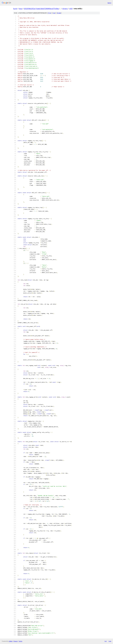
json (110, 641)
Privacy (15, 641)
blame (59, 13)
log (54, 13)
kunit (15, 9)
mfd (71, 9)
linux (21, 9)
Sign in (109, 3)
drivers (65, 9)
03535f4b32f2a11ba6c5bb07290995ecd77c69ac (41, 9)
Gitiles (11, 641)
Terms (20, 641)
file (49, 13)
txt (106, 641)
